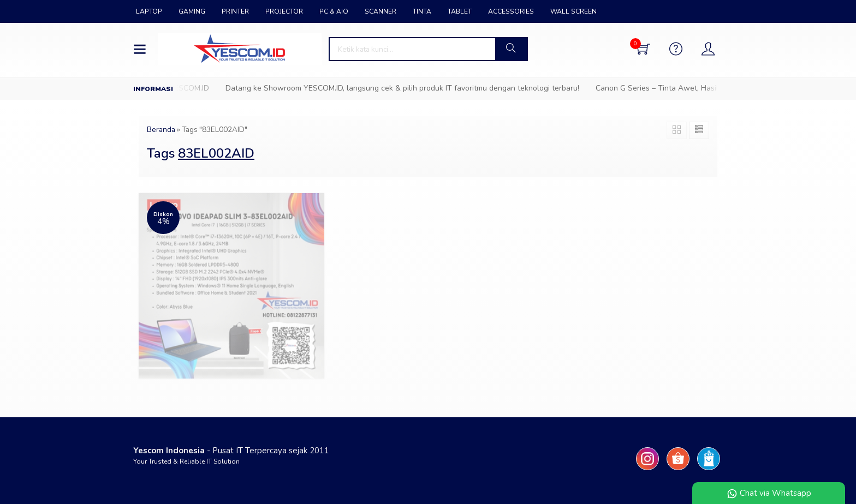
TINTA (422, 11)
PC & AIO (334, 11)
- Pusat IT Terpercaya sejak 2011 (231, 451)
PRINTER (235, 11)
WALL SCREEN (573, 11)
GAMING (192, 11)
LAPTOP (149, 11)
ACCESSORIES (511, 11)
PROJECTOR (284, 11)
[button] (511, 49)
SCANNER (381, 11)
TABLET (460, 11)
